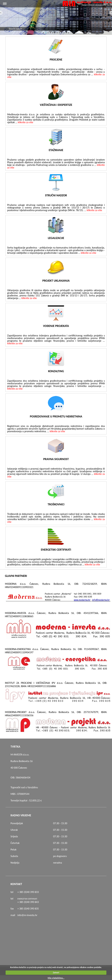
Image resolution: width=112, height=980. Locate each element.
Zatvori (56, 973)
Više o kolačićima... (56, 978)
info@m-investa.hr (27, 915)
